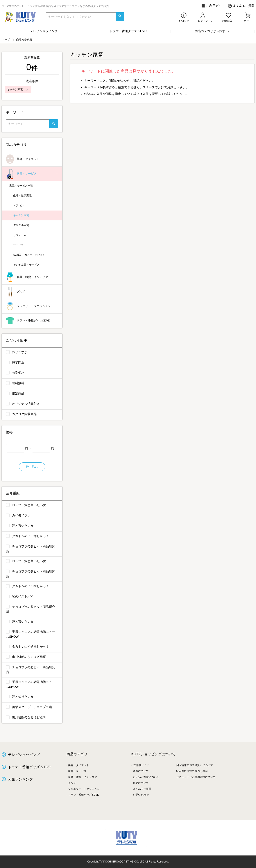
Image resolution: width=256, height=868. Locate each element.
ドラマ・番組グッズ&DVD (32, 321)
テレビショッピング (44, 31)
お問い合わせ (141, 795)
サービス (18, 245)
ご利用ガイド (213, 6)
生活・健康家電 (22, 196)
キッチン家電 (21, 215)
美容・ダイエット (32, 159)
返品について (141, 783)
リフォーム (20, 235)
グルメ (32, 292)
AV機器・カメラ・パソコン (29, 255)
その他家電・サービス (26, 265)
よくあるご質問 (241, 6)
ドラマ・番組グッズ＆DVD (128, 31)
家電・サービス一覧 (21, 186)
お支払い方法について (146, 777)
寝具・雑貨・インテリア (32, 277)
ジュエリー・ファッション (32, 306)
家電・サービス (32, 174)
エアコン (18, 205)
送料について (141, 771)
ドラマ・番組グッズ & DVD (30, 767)
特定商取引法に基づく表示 (192, 771)
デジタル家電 (21, 225)
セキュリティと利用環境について (196, 777)
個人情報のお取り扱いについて (195, 765)
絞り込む (32, 467)
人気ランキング (20, 779)
